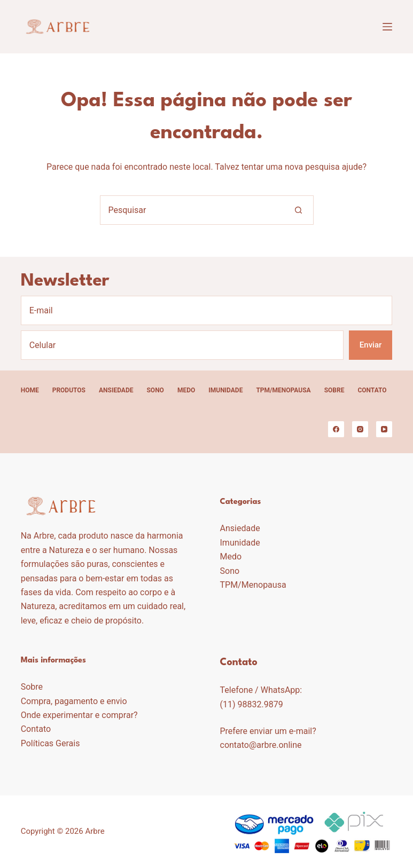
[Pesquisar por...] (192, 210)
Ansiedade (116, 390)
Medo (186, 390)
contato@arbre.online (261, 745)
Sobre (334, 390)
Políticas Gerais (50, 743)
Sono (155, 390)
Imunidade (225, 390)
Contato (372, 390)
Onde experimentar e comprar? (79, 715)
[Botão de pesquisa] (299, 210)
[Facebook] (336, 429)
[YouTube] (384, 429)
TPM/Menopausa (283, 390)
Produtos (69, 390)
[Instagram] (360, 429)
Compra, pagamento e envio (74, 701)
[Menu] (387, 27)
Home (30, 390)
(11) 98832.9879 (252, 704)
